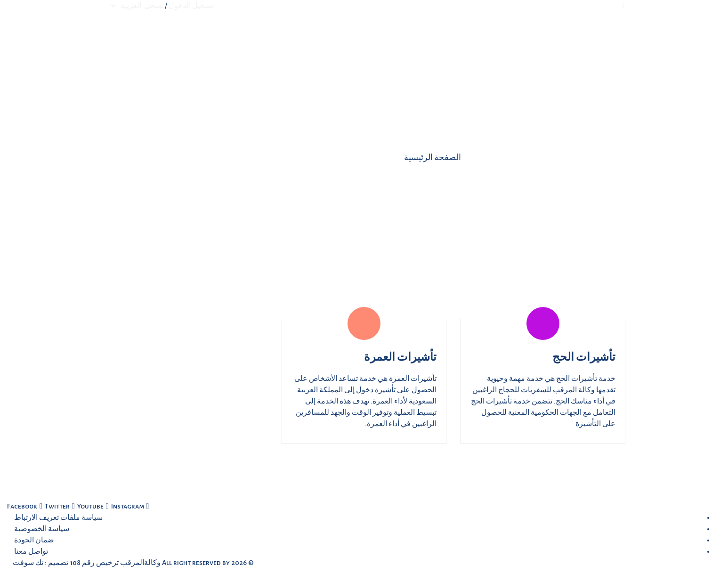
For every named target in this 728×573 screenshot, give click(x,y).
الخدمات (371, 37)
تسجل (154, 6)
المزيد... (331, 37)
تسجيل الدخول (191, 6)
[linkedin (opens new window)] (125, 506)
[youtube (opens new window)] (88, 506)
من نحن (410, 37)
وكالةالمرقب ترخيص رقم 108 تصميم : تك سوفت (86, 563)
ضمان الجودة (34, 540)
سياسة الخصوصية (42, 529)
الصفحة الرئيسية (433, 158)
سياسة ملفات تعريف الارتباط (58, 517)
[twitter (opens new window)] (55, 506)
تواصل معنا (288, 37)
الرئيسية (436, 37)
